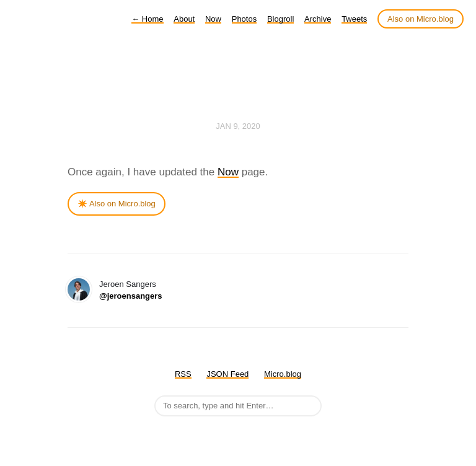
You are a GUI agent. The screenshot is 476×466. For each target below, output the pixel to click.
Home (147, 19)
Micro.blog (283, 374)
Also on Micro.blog (421, 19)
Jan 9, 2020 (238, 126)
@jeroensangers (131, 296)
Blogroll (280, 19)
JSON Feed (227, 374)
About (184, 19)
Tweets (354, 19)
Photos (244, 19)
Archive (318, 19)
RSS (183, 374)
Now (213, 19)
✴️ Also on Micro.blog (117, 204)
